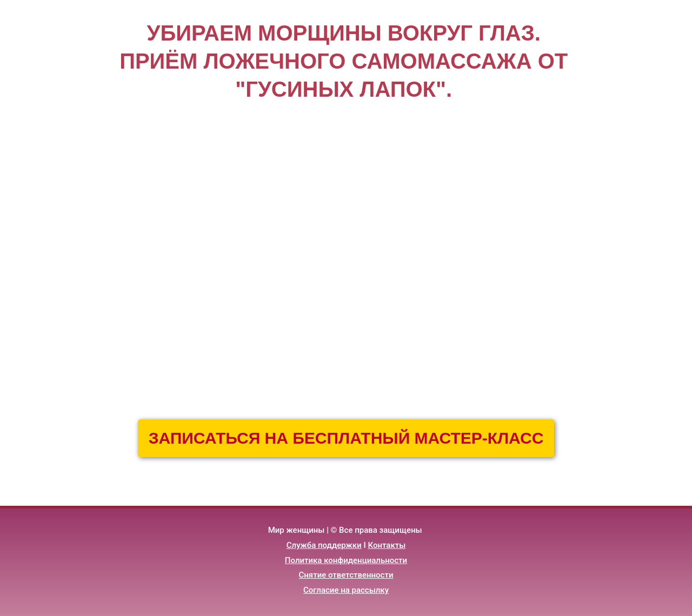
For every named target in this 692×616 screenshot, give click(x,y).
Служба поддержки (324, 545)
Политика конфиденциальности (346, 560)
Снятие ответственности (346, 575)
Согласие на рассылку (346, 590)
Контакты (387, 545)
